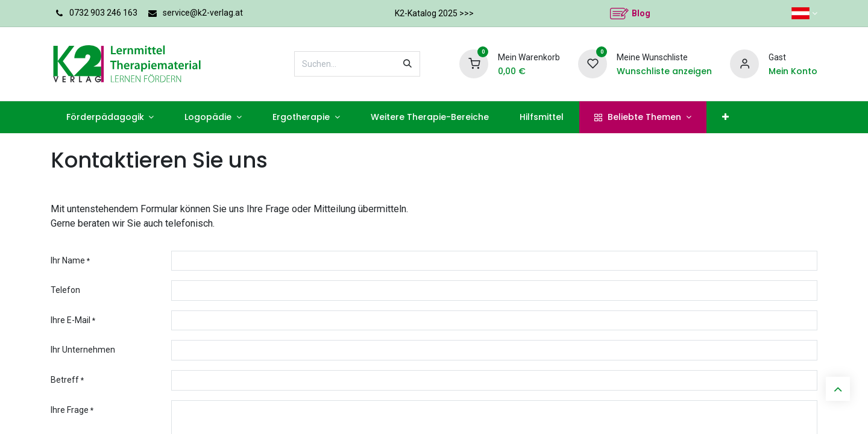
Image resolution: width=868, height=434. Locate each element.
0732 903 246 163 (103, 13)
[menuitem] (110, 117)
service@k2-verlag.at (203, 13)
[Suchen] (407, 64)
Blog (641, 13)
